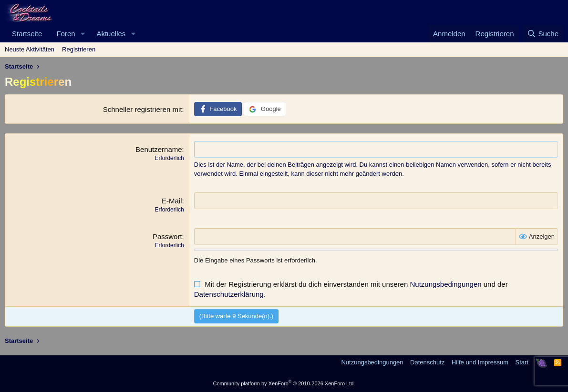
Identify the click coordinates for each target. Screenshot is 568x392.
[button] (83, 34)
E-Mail (172, 201)
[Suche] (543, 34)
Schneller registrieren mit (143, 109)
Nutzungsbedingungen (445, 284)
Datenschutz (427, 362)
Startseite (27, 34)
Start (522, 362)
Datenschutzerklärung (229, 294)
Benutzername (159, 149)
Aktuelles (111, 34)
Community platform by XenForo (284, 383)
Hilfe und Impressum (480, 362)
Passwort (167, 236)
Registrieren (79, 49)
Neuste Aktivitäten (30, 49)
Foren (66, 34)
